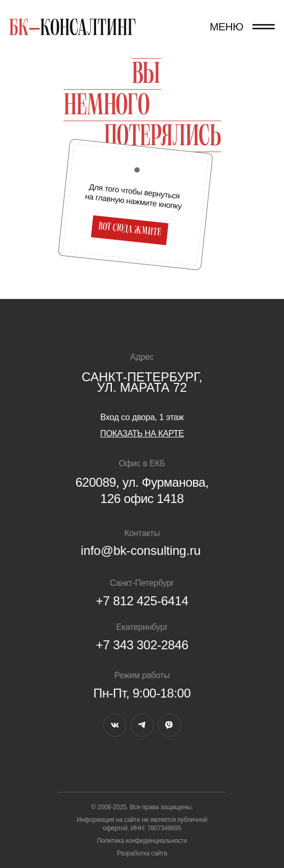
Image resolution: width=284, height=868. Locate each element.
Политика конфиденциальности (142, 841)
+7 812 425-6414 (142, 601)
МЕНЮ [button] (226, 27)
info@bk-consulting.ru (141, 550)
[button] (264, 27)
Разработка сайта (142, 853)
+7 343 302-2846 (142, 645)
